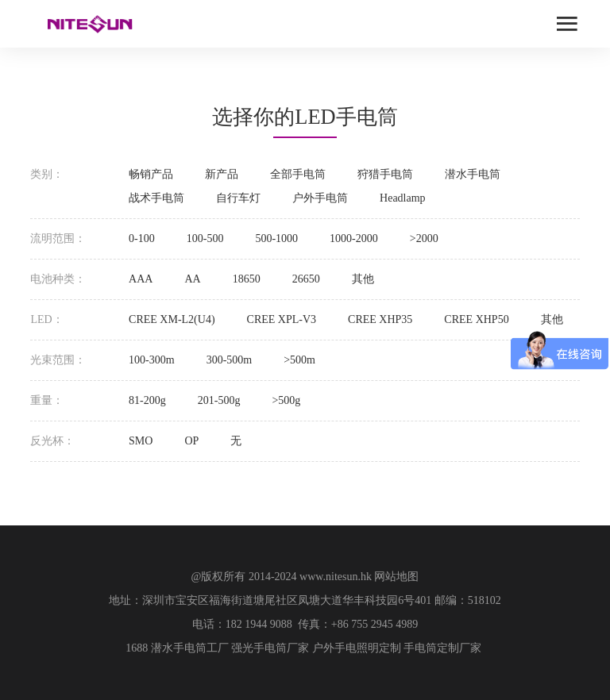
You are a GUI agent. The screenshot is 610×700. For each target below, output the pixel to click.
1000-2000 (354, 238)
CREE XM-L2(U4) (172, 319)
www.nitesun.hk (336, 577)
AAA (141, 279)
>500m (299, 360)
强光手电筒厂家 (270, 648)
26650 (306, 279)
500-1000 (276, 238)
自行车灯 (238, 198)
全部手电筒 (298, 174)
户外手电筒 (320, 198)
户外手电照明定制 (357, 648)
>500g (286, 400)
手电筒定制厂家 (442, 648)
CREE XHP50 (476, 319)
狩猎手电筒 (385, 174)
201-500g (219, 400)
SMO (141, 441)
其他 (363, 279)
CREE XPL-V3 (282, 319)
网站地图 (396, 577)
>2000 (424, 238)
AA (192, 279)
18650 (247, 279)
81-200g (147, 400)
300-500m (230, 360)
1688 (137, 648)
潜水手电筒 (473, 174)
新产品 (222, 174)
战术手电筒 (156, 198)
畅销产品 (151, 174)
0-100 (142, 238)
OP (191, 441)
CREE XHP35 (380, 319)
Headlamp (403, 198)
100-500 (205, 238)
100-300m (152, 360)
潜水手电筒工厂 (190, 648)
